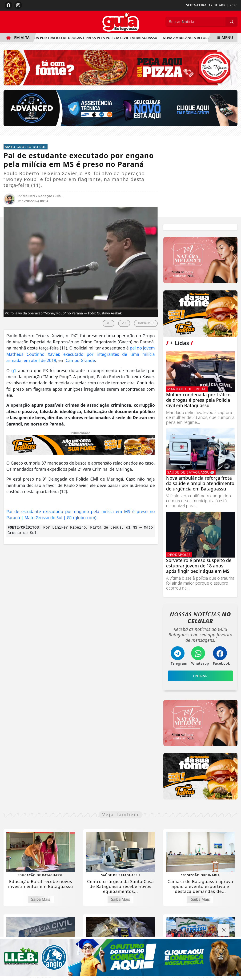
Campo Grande (80, 360)
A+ (124, 323)
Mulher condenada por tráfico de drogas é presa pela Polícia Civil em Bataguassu (82, 38)
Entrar (200, 676)
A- (108, 323)
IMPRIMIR (146, 323)
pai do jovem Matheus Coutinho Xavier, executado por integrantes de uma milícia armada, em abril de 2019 (81, 354)
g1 (14, 370)
